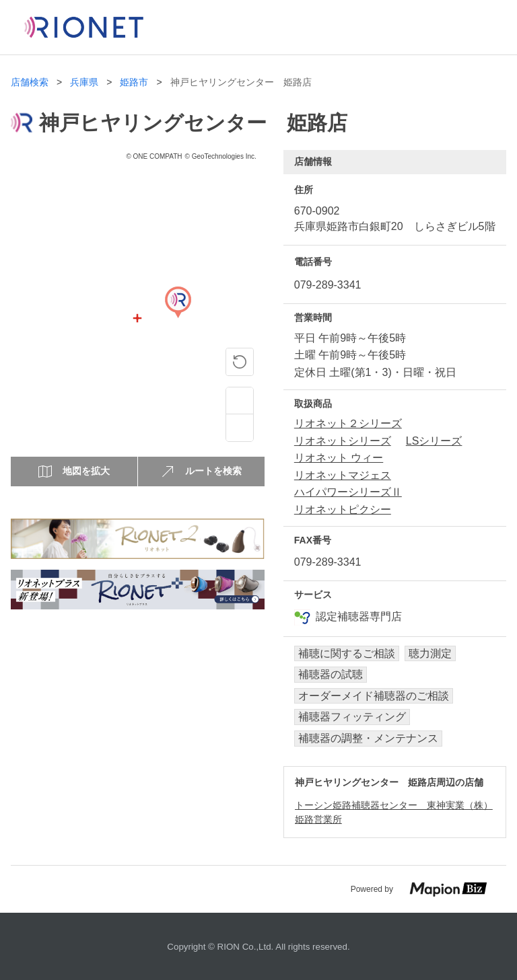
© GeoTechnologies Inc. (221, 156)
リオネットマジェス (343, 475)
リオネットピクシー (343, 510)
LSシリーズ (434, 441)
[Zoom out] (240, 428)
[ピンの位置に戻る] (240, 362)
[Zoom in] (240, 401)
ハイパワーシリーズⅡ (348, 492)
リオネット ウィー (339, 458)
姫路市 (134, 82)
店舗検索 (30, 82)
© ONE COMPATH (154, 156)
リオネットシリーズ (343, 441)
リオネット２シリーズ (348, 423)
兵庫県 (84, 82)
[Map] (178, 318)
